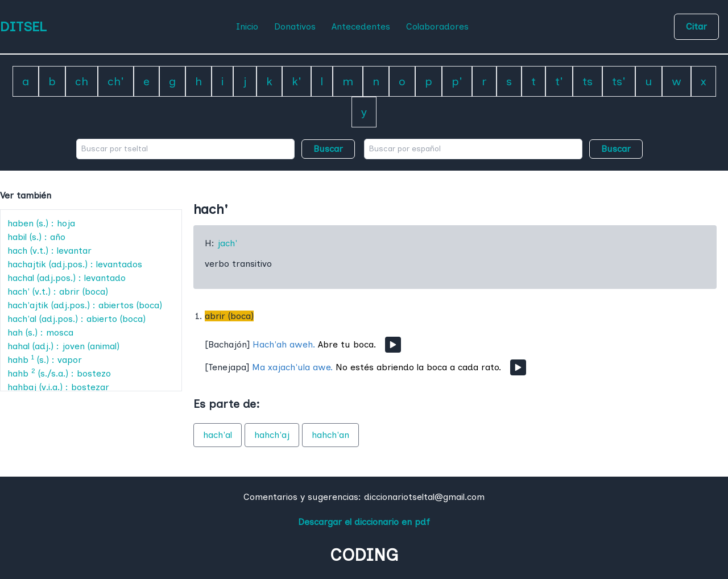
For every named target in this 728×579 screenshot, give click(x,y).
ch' (116, 81)
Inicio (247, 26)
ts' (619, 81)
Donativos (295, 26)
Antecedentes (361, 26)
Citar (696, 26)
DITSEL (23, 26)
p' (457, 81)
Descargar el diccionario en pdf (364, 522)
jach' (227, 243)
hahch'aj (272, 435)
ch (82, 81)
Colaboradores (437, 26)
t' (559, 81)
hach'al (218, 435)
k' (297, 81)
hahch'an (330, 435)
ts (588, 81)
